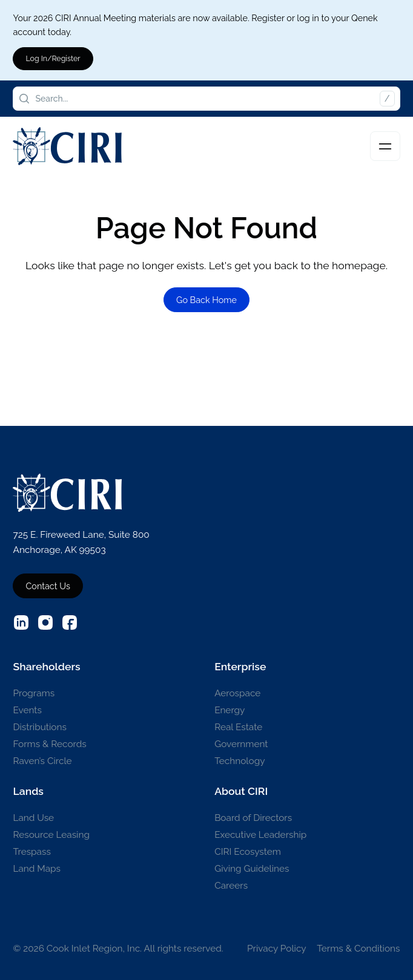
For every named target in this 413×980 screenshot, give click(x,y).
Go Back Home (206, 300)
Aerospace (237, 693)
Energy (230, 710)
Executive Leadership (260, 835)
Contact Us (48, 586)
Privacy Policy (277, 949)
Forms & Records (49, 744)
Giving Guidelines (252, 869)
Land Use (33, 818)
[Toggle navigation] (385, 146)
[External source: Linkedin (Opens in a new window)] (21, 622)
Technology (240, 761)
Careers (231, 886)
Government (241, 744)
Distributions (39, 727)
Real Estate (238, 727)
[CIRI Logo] (67, 146)
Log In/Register (53, 58)
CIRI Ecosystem (248, 852)
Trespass (31, 852)
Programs (34, 693)
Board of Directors (253, 818)
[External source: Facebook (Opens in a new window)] (70, 622)
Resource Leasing (51, 835)
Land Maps (37, 869)
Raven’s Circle (42, 761)
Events (27, 710)
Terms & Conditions (358, 949)
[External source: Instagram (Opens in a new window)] (45, 622)
